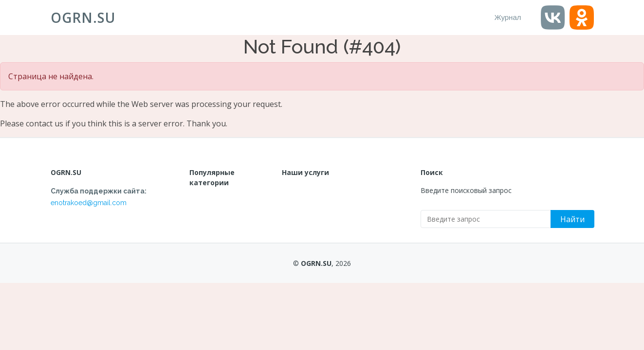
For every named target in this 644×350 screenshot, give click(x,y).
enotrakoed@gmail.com (89, 203)
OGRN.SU (83, 17)
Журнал (508, 17)
